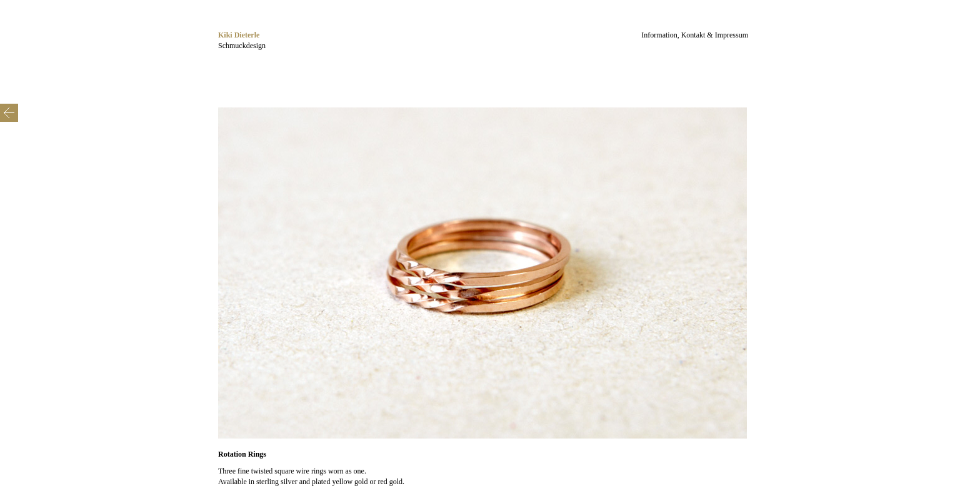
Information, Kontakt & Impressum (695, 35)
